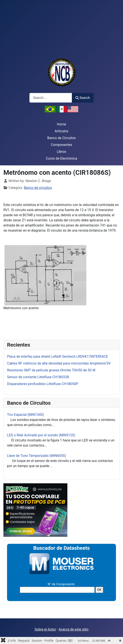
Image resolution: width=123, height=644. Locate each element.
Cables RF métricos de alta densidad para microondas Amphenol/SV (59, 363)
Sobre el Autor (45, 629)
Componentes (62, 145)
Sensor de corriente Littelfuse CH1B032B (38, 377)
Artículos (62, 131)
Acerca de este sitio (74, 629)
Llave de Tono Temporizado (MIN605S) (37, 456)
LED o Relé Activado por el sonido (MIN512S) (41, 435)
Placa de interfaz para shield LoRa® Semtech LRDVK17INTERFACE (57, 357)
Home (61, 124)
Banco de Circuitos (62, 138)
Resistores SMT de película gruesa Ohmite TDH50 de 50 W (51, 370)
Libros (61, 152)
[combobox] (51, 98)
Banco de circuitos (38, 188)
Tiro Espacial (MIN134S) (25, 415)
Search (83, 98)
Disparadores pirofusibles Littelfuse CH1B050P (43, 384)
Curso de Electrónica (61, 158)
